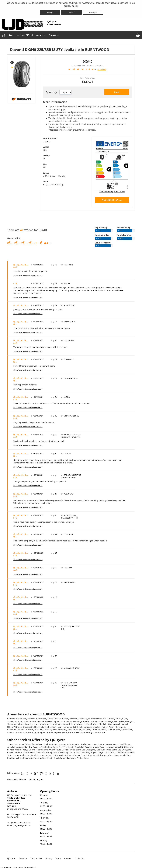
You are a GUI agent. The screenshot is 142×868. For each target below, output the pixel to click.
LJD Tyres (11, 857)
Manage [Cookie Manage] (93, 11)
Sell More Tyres (36, 778)
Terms (58, 857)
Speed (46, 172)
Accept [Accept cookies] (50, 11)
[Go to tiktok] (48, 772)
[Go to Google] (36, 772)
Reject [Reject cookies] (71, 11)
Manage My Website (17, 778)
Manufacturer (50, 137)
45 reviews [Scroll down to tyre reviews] (102, 68)
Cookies (68, 857)
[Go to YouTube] (56, 772)
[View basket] (138, 34)
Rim (45, 163)
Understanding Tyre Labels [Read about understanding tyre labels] (112, 190)
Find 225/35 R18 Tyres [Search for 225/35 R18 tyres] (112, 199)
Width (46, 146)
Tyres (11, 34)
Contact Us (54, 34)
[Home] (3, 34)
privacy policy (71, 6)
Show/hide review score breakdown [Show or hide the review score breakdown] (28, 274)
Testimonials (36, 857)
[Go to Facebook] (23, 772)
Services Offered (25, 34)
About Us (41, 34)
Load (45, 180)
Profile (46, 154)
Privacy (49, 857)
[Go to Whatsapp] (42, 772)
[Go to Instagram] (29, 772)
